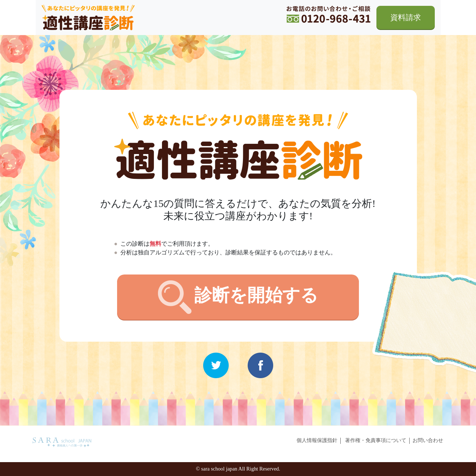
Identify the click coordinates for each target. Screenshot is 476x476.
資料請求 (406, 17)
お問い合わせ (428, 440)
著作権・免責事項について (376, 440)
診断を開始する (238, 297)
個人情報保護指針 (317, 440)
